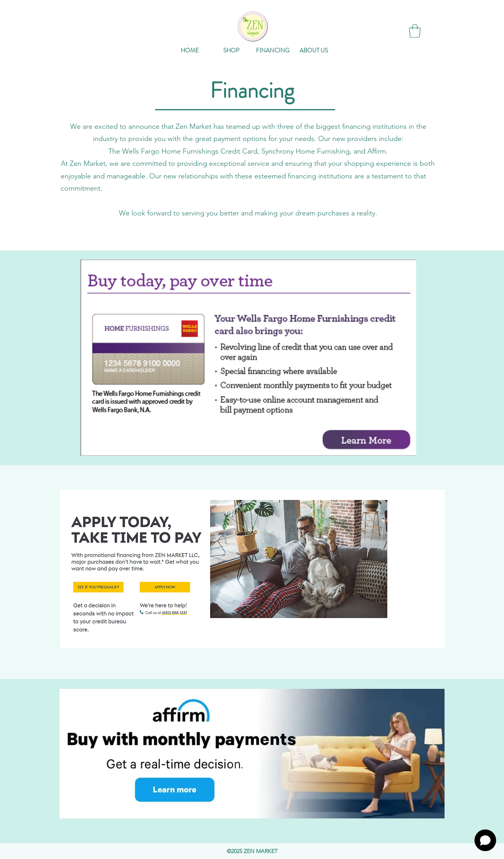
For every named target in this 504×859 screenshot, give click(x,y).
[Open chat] (485, 840)
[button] (415, 31)
